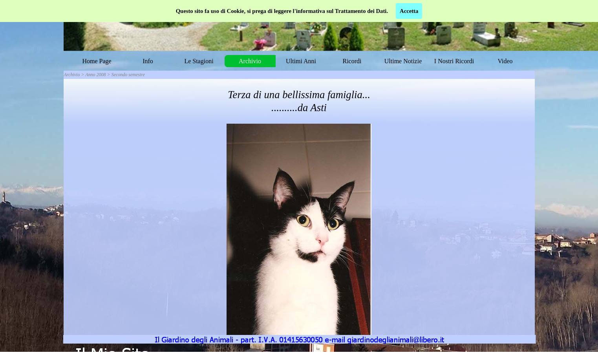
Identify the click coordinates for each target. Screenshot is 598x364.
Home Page (97, 61)
